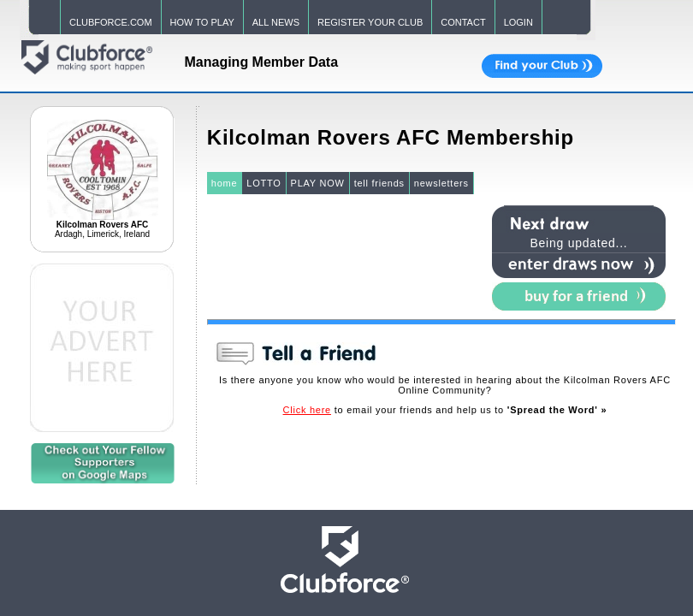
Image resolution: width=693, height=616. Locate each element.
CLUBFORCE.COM (111, 22)
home (225, 183)
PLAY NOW (318, 183)
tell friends (379, 183)
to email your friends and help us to (445, 410)
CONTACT (463, 22)
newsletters (441, 183)
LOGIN (518, 22)
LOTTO (264, 183)
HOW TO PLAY (202, 22)
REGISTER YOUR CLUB (370, 22)
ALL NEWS (276, 22)
